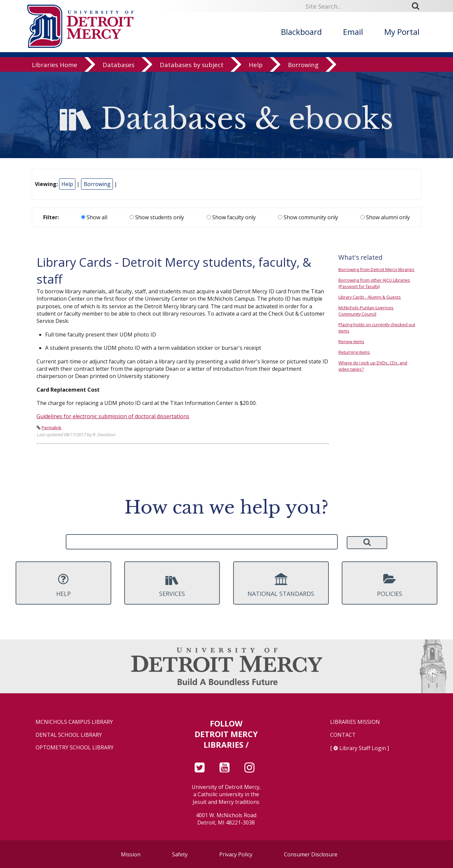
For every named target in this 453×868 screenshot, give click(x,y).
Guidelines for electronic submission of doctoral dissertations (113, 416)
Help (256, 65)
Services (172, 585)
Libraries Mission (355, 722)
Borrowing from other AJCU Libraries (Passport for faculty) (374, 283)
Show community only (308, 217)
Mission (131, 854)
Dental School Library (69, 735)
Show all (94, 217)
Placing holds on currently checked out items (377, 328)
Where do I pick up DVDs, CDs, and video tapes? (373, 366)
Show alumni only (385, 217)
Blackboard (301, 32)
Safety (180, 854)
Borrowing (303, 65)
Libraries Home (55, 65)
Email (353, 32)
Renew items (351, 341)
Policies (390, 585)
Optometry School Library (75, 748)
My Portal (402, 32)
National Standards (281, 585)
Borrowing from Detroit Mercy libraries (376, 269)
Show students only (157, 217)
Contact (343, 735)
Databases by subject (192, 65)
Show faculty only (231, 217)
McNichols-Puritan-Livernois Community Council (366, 311)
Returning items (354, 352)
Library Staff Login (363, 748)
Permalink (51, 428)
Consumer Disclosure (311, 854)
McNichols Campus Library (74, 722)
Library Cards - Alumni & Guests (370, 297)
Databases (119, 65)
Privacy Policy (236, 854)
